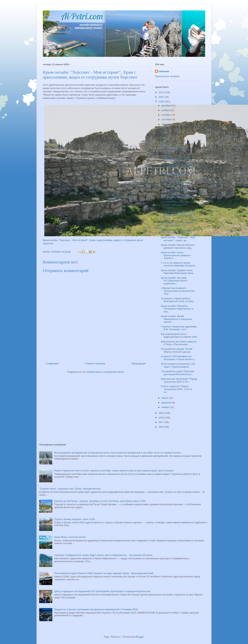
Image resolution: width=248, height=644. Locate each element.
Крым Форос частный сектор (70, 537)
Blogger (140, 637)
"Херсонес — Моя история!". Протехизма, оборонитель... (178, 158)
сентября (167, 119)
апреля (166, 143)
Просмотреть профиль (167, 76)
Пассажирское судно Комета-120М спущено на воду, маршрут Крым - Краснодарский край (104, 573)
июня (165, 133)
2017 (162, 422)
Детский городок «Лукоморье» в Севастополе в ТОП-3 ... (178, 224)
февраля (167, 403)
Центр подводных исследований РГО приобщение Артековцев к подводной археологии (102, 591)
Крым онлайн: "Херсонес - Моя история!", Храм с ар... (178, 239)
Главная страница (95, 363)
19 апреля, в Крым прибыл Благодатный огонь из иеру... (178, 300)
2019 (162, 413)
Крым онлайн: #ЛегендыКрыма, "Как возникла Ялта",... (178, 231)
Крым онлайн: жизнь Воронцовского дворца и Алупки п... (176, 255)
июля (165, 129)
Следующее (52, 363)
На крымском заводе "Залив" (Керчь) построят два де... (177, 350)
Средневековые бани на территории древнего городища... (174, 205)
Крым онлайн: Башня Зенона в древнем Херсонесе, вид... (178, 246)
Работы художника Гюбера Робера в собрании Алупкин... (179, 188)
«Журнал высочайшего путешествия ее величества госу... (178, 291)
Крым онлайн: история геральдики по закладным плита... (177, 215)
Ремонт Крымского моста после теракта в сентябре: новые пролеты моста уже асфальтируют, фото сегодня (114, 471)
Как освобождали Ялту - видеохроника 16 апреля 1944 (179, 336)
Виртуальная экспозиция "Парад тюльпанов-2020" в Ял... (179, 380)
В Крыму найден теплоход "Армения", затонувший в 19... (179, 196)
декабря (166, 106)
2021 (162, 97)
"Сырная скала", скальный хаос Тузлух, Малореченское (70, 489)
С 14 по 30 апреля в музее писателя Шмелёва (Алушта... (179, 264)
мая (164, 138)
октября (166, 115)
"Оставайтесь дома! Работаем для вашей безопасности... (178, 373)
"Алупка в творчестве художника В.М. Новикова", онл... (179, 328)
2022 (162, 92)
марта (165, 398)
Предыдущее (139, 363)
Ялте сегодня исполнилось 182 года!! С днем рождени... (178, 365)
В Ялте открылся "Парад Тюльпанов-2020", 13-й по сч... (176, 389)
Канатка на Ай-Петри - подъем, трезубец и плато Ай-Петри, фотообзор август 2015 (100, 501)
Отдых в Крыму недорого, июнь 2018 (74, 519)
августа (166, 124)
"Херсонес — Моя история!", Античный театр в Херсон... (177, 181)
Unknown (164, 71)
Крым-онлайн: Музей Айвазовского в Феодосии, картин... (177, 319)
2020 (162, 101)
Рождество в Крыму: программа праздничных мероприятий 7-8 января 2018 (96, 609)
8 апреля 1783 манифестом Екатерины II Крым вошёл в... (178, 358)
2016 (162, 427)
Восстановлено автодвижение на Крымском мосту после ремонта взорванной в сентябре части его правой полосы (118, 453)
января (166, 407)
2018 (162, 418)
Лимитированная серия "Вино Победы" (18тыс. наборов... (177, 166)
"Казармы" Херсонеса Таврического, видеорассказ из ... (178, 149)
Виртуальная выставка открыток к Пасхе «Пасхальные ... (179, 343)
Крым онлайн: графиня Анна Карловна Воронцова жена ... (178, 272)
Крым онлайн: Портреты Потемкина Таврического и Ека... (177, 309)
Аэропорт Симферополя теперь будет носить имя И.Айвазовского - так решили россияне (103, 555)
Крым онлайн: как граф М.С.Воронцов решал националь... (174, 281)
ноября (166, 110)
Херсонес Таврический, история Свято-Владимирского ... (179, 173)
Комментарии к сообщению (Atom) (105, 372)
